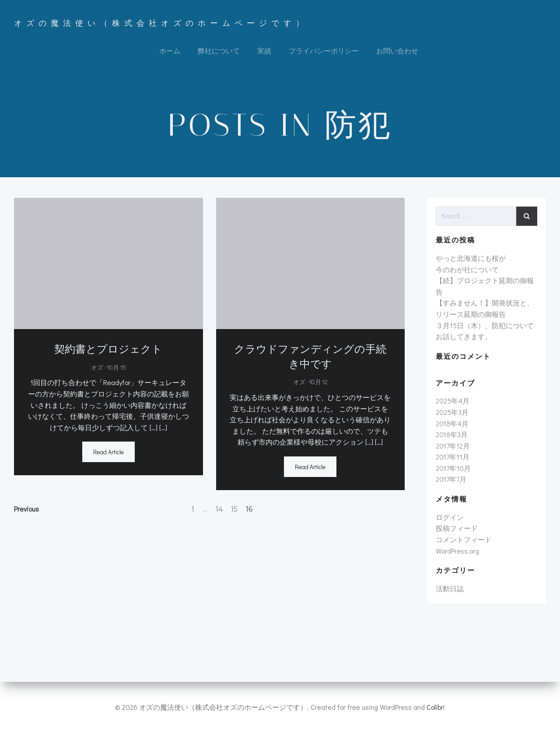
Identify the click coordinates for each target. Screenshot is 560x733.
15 (234, 509)
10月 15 (117, 367)
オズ (97, 367)
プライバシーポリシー (324, 51)
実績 (264, 51)
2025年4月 (453, 401)
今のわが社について (467, 269)
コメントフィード (464, 539)
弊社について (219, 51)
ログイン (450, 517)
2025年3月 (452, 412)
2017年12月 (453, 446)
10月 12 (318, 382)
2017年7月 (451, 479)
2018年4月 (452, 423)
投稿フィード (457, 528)
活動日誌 (450, 588)
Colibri (436, 707)
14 (219, 509)
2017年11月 (453, 457)
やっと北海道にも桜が (471, 258)
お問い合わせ (397, 51)
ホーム (170, 51)
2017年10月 (453, 468)
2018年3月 (452, 434)
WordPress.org (457, 551)
